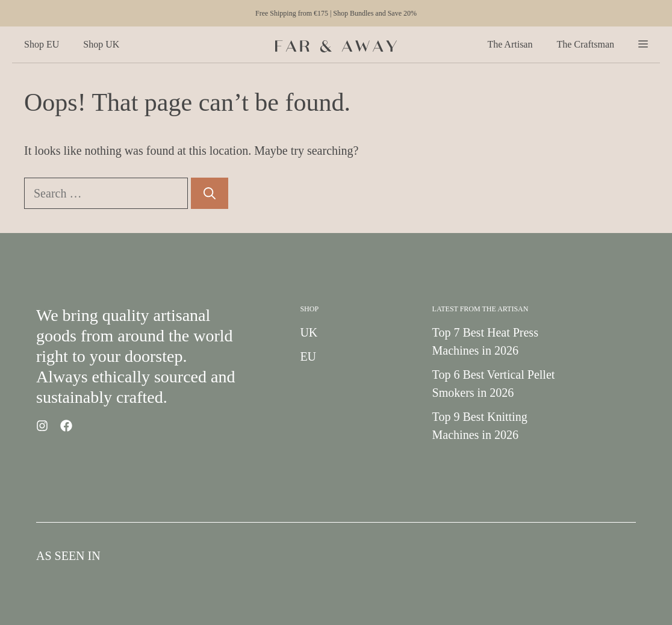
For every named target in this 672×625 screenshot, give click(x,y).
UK (309, 332)
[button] (643, 45)
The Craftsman (585, 44)
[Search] (210, 193)
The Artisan (510, 44)
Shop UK (101, 44)
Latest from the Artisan (481, 309)
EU (308, 356)
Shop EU (42, 44)
